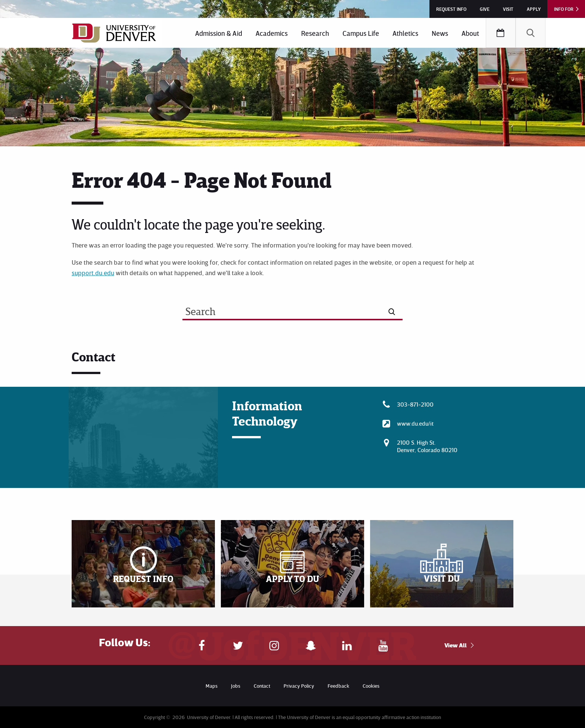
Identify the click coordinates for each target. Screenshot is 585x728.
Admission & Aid (219, 33)
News (440, 33)
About (470, 33)
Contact (262, 686)
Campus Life (361, 33)
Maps (212, 686)
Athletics (405, 33)
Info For (564, 9)
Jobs (236, 686)
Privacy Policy (299, 686)
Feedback (338, 686)
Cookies (371, 686)
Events (501, 33)
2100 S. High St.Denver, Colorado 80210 (427, 446)
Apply (534, 9)
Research (315, 33)
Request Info (451, 9)
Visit (508, 9)
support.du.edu (93, 273)
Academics (272, 33)
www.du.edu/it (415, 423)
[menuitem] (219, 33)
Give (485, 9)
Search (531, 33)
